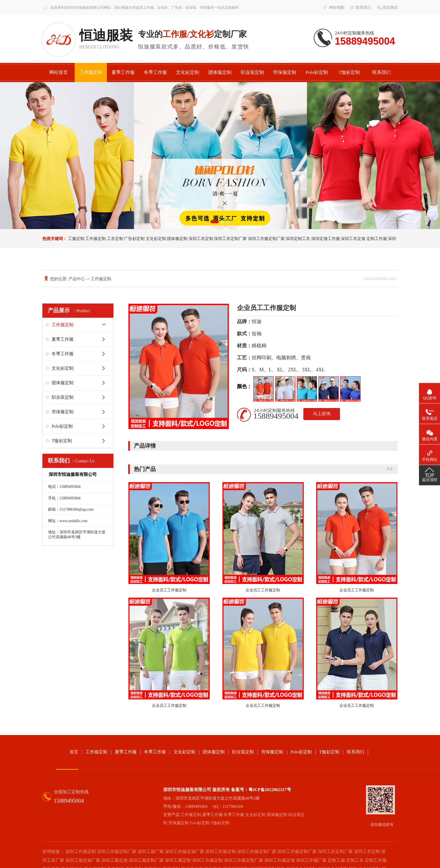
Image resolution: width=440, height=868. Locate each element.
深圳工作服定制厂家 (266, 239)
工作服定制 (91, 72)
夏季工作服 (123, 72)
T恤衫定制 (349, 72)
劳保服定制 (285, 72)
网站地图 (337, 8)
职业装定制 (252, 72)
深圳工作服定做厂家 (184, 851)
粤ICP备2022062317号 (270, 790)
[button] (215, 222)
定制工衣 (355, 860)
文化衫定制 (188, 72)
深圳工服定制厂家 (146, 860)
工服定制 (76, 239)
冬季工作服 (155, 72)
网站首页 (58, 72)
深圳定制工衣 (298, 239)
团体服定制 (220, 72)
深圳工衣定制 (201, 239)
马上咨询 (322, 414)
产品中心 (77, 279)
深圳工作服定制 (81, 851)
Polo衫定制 (317, 72)
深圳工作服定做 (280, 860)
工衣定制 (115, 239)
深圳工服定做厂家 (83, 860)
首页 (74, 752)
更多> (391, 469)
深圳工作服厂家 (311, 860)
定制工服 (336, 860)
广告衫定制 (134, 239)
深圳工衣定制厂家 (230, 239)
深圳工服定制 (178, 860)
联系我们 (363, 8)
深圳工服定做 (115, 860)
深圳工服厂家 (151, 851)
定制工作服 (377, 239)
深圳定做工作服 (326, 239)
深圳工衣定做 (353, 239)
